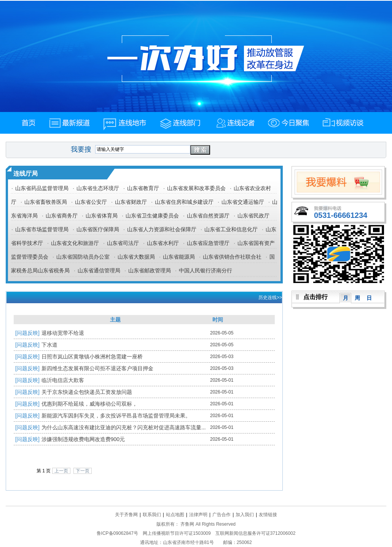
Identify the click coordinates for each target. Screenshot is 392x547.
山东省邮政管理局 (150, 270)
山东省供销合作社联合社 (232, 257)
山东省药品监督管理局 (42, 188)
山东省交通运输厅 (243, 202)
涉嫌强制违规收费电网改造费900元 (83, 439)
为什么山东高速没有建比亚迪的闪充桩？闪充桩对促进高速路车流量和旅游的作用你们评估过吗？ (156, 427)
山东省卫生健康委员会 (152, 216)
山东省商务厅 (62, 216)
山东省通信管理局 (99, 270)
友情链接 (268, 515)
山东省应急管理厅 (208, 243)
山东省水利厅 (163, 243)
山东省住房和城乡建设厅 (184, 202)
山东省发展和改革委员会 (196, 188)
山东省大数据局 (136, 257)
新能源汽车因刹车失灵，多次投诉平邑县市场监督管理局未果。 (116, 416)
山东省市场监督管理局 (42, 229)
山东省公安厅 (91, 202)
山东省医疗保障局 (98, 229)
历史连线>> (270, 297)
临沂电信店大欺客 (63, 380)
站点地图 (175, 515)
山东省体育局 (102, 216)
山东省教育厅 (143, 188)
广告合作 (221, 515)
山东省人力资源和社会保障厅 (162, 229)
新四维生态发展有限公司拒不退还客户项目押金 (97, 368)
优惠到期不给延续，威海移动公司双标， (89, 404)
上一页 (61, 471)
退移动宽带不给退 (63, 333)
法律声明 (198, 515)
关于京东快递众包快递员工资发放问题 (87, 392)
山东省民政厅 (253, 216)
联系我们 (152, 515)
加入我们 (245, 515)
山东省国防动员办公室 (83, 257)
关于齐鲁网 (126, 515)
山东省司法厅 (123, 243)
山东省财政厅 (131, 202)
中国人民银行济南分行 (206, 270)
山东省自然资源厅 (208, 216)
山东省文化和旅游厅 (75, 243)
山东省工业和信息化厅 (231, 229)
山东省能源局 (179, 257)
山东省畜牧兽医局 (46, 202)
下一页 (83, 471)
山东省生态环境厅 (98, 188)
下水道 (49, 345)
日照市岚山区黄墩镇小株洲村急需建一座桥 (92, 357)
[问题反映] (27, 333)
